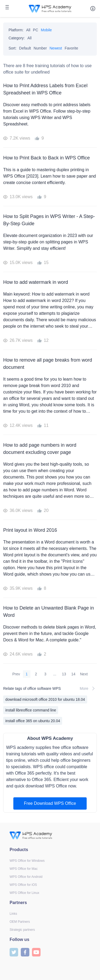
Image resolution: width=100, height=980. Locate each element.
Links (13, 914)
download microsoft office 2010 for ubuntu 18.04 (45, 699)
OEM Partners (20, 922)
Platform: (16, 30)
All (28, 30)
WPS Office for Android (26, 877)
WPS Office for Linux (24, 893)
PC (36, 30)
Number (40, 48)
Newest (56, 48)
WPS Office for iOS (23, 885)
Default (25, 48)
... (55, 674)
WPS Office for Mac (24, 869)
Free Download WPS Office (50, 803)
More (88, 688)
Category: (17, 38)
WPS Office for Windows (27, 861)
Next (84, 674)
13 (64, 674)
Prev (16, 674)
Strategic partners (22, 930)
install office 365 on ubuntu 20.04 (33, 721)
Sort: (13, 48)
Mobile (46, 30)
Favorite (71, 48)
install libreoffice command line (31, 710)
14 (73, 674)
